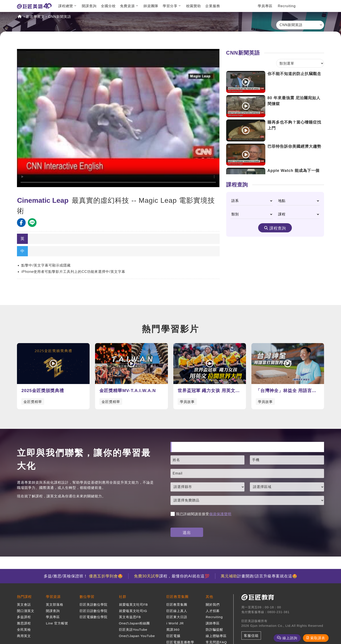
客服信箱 (251, 636)
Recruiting (287, 6)
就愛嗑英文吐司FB (133, 605)
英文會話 (24, 605)
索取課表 (318, 638)
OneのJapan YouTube (137, 636)
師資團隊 (151, 6)
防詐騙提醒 (214, 630)
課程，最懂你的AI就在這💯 (172, 576)
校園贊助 (194, 6)
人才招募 (213, 611)
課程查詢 (278, 228)
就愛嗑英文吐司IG (133, 611)
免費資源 (127, 6)
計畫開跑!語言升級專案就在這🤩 (259, 576)
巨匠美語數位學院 (94, 605)
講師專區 (213, 623)
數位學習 (87, 597)
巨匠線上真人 (177, 611)
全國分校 (108, 6)
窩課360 (173, 630)
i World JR (175, 623)
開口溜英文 (26, 611)
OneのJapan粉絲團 (134, 623)
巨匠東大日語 (177, 617)
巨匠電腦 (173, 636)
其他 (209, 597)
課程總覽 (66, 6)
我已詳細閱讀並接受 (201, 514)
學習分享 (170, 6)
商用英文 (24, 636)
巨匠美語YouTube (133, 630)
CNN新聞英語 (60, 17)
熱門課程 (24, 597)
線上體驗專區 (216, 636)
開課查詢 (89, 6)
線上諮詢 (290, 638)
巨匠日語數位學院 (94, 611)
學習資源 (53, 597)
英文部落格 (55, 605)
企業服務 (213, 6)
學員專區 (265, 6)
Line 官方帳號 (57, 623)
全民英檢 (24, 630)
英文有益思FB (130, 617)
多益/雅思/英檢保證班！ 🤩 (83, 576)
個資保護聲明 (220, 514)
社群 (123, 597)
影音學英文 (35, 17)
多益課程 (24, 617)
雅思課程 (24, 623)
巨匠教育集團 (177, 597)
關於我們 (213, 605)
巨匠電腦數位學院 (94, 617)
